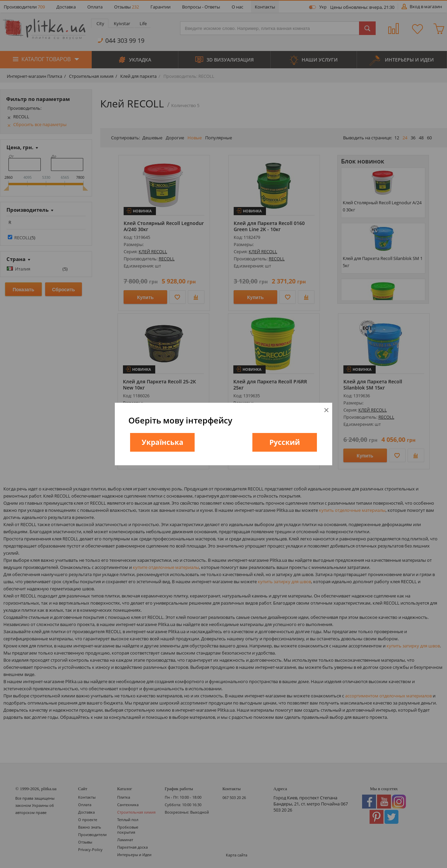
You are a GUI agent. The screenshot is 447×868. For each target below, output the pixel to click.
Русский (285, 442)
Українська (163, 442)
